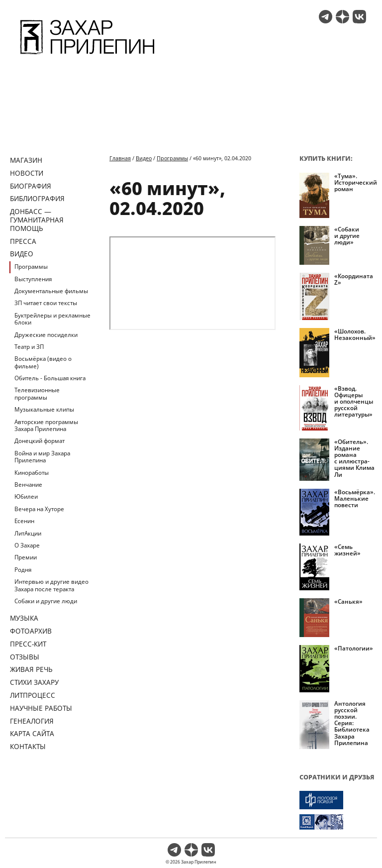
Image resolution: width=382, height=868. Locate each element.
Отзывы (25, 657)
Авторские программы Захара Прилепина (46, 425)
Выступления (33, 279)
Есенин (24, 521)
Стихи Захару (34, 682)
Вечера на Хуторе (39, 509)
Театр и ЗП (29, 347)
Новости (27, 173)
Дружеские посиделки (46, 335)
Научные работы (41, 708)
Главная (120, 158)
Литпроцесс (33, 695)
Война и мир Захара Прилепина (42, 457)
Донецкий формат (40, 441)
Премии (26, 557)
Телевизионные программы (37, 393)
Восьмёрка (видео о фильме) (43, 362)
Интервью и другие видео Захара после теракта (51, 585)
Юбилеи (26, 496)
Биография (31, 186)
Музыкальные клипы (44, 409)
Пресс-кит (28, 644)
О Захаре (27, 545)
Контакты (28, 746)
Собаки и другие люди (46, 601)
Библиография (37, 198)
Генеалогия (32, 721)
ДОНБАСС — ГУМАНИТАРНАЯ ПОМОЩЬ (37, 220)
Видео (22, 254)
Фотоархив (31, 631)
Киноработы (32, 473)
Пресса (23, 241)
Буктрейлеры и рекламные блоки (52, 319)
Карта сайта (32, 733)
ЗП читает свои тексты (46, 303)
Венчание (28, 485)
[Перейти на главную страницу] (87, 56)
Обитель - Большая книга (50, 378)
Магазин (26, 160)
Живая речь (31, 669)
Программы (31, 267)
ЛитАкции (28, 533)
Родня (23, 570)
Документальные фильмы (51, 291)
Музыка (24, 618)
